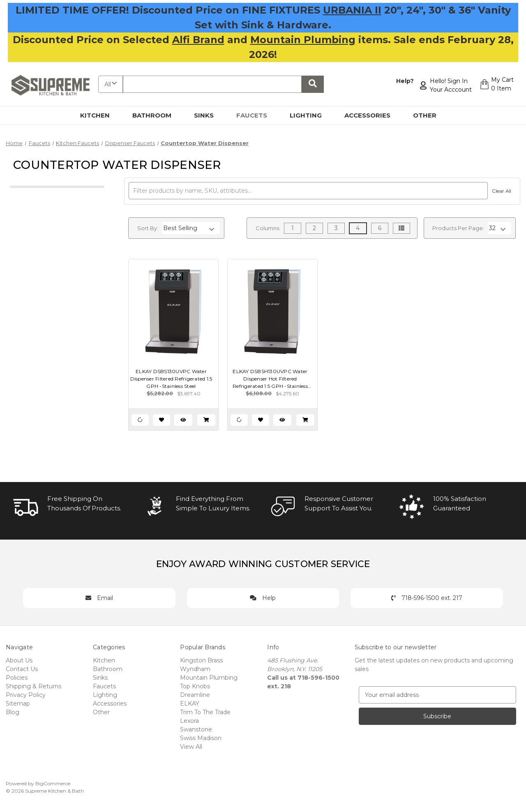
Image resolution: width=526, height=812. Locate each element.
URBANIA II (352, 10)
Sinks (209, 115)
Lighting (310, 115)
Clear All (500, 191)
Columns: (268, 228)
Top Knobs (195, 686)
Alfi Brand (198, 40)
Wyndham (195, 669)
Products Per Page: (458, 228)
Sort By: (148, 228)
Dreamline (195, 695)
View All (191, 747)
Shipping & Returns (33, 686)
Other (429, 115)
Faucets (256, 115)
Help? (403, 81)
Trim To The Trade (205, 712)
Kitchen (100, 115)
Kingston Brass (201, 660)
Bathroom (157, 115)
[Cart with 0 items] (496, 85)
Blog (13, 712)
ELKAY (190, 704)
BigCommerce (53, 783)
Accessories (372, 115)
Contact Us (22, 669)
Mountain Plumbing (303, 40)
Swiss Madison (201, 738)
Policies (17, 678)
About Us (19, 660)
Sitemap (18, 704)
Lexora (189, 721)
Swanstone (196, 729)
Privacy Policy (26, 695)
